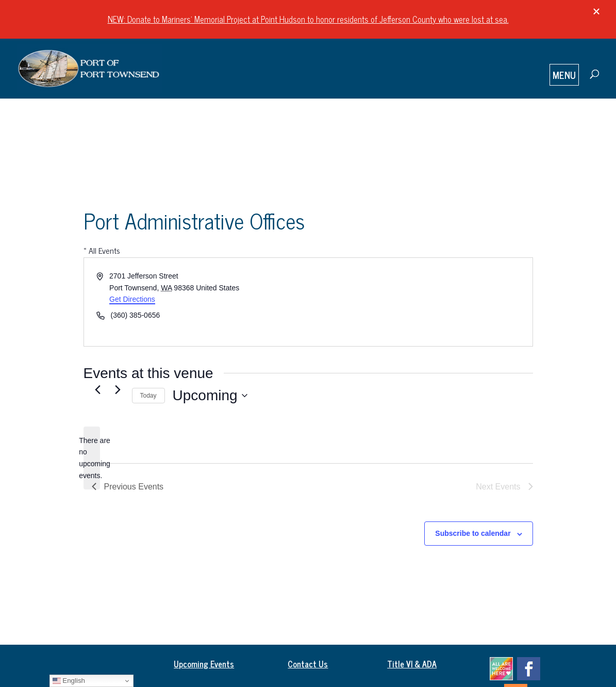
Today (148, 396)
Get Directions (132, 299)
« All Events (102, 250)
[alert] (92, 458)
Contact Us (308, 664)
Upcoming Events (204, 664)
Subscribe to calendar (473, 533)
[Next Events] (118, 390)
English (69, 681)
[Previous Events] (98, 390)
